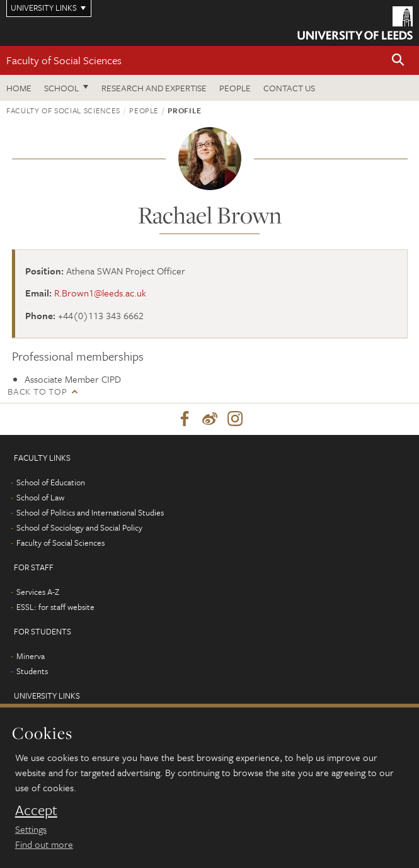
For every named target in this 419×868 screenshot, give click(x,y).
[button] (398, 61)
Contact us (289, 88)
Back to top (37, 391)
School (61, 88)
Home (19, 88)
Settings (31, 829)
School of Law (40, 497)
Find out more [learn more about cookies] (44, 844)
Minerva (31, 656)
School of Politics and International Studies (90, 512)
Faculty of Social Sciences (64, 60)
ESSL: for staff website (55, 607)
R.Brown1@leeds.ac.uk (100, 293)
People (235, 88)
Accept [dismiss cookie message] (36, 810)
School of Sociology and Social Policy (79, 527)
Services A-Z (38, 592)
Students (32, 671)
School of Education (51, 482)
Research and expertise (154, 88)
